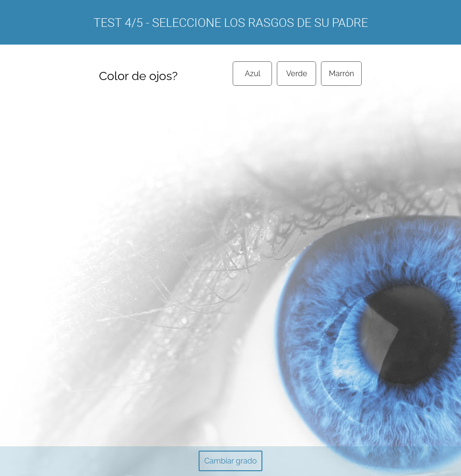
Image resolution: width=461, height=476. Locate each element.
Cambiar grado (230, 461)
